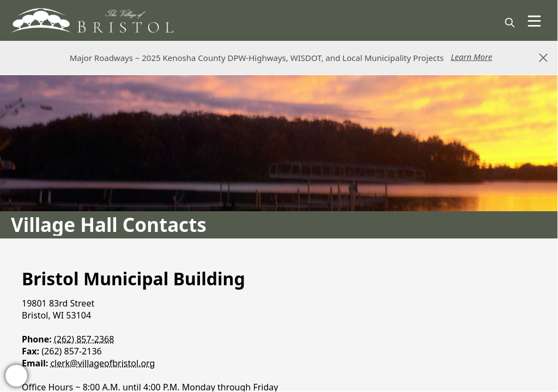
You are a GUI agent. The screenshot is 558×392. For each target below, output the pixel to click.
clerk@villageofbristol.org (102, 363)
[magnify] (510, 23)
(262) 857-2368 (84, 339)
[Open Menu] (534, 21)
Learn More (471, 57)
